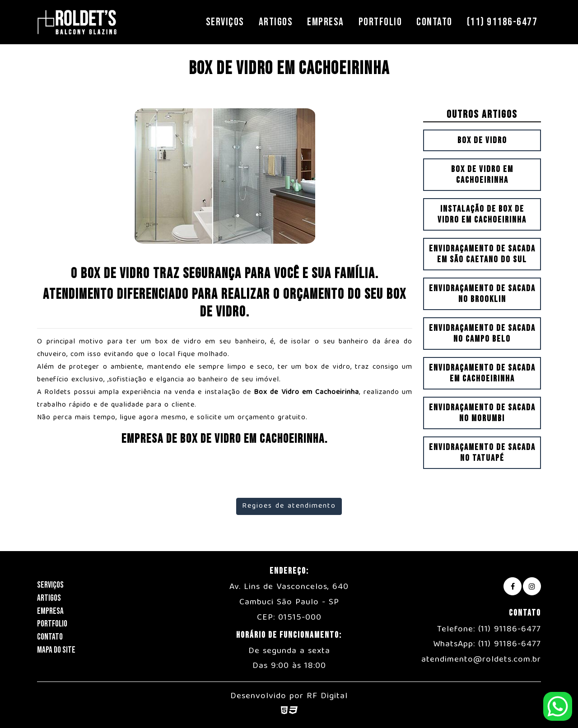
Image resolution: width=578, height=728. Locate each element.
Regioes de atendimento (289, 506)
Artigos (276, 22)
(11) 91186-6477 (502, 22)
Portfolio (380, 22)
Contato (434, 22)
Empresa (326, 22)
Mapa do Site (56, 650)
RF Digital (327, 696)
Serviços (225, 22)
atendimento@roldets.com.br (481, 660)
